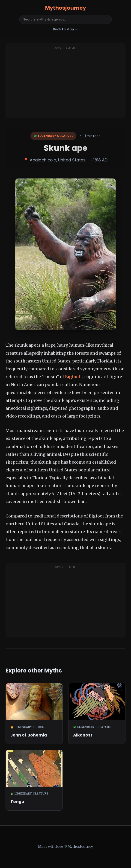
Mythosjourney (66, 8)
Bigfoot (73, 377)
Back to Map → (65, 29)
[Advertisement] (65, 83)
